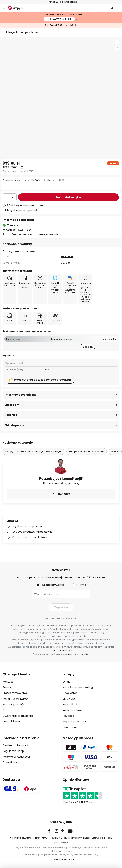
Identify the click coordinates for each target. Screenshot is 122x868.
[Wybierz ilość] (10, 197)
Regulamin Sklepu (14, 751)
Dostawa (8, 710)
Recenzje (11, 415)
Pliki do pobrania (16, 425)
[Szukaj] (112, 8)
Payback (68, 716)
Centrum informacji (15, 745)
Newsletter (70, 693)
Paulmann (67, 256)
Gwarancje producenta (18, 716)
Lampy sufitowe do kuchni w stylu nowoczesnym (34, 452)
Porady (82, 721)
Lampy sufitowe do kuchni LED (87, 452)
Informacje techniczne (21, 395)
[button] (117, 42)
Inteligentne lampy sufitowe (22, 32)
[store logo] (17, 8)
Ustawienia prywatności (22, 838)
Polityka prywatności (16, 757)
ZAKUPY (59, 19)
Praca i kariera (72, 704)
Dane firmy (10, 762)
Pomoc (7, 687)
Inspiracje (69, 721)
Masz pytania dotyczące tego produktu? (43, 380)
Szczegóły (12, 405)
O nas (66, 682)
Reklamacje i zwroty (16, 699)
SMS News (69, 699)
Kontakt (8, 682)
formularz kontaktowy (61, 650)
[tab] (31, 701)
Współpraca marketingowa (80, 687)
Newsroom (70, 727)
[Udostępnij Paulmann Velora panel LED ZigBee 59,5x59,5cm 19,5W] (117, 48)
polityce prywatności (79, 654)
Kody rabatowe (73, 710)
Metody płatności (14, 704)
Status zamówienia (15, 693)
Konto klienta (11, 721)
